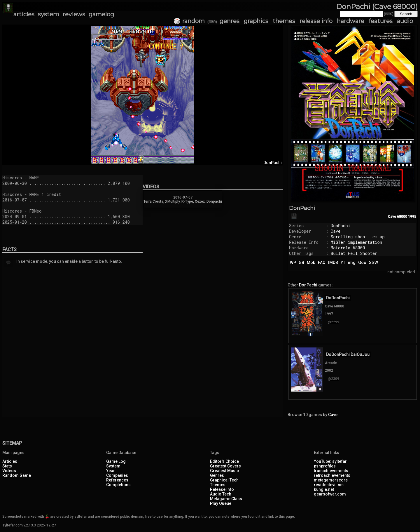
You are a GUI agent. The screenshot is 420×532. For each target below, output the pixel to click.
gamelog (101, 14)
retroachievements (332, 475)
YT (343, 262)
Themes (218, 485)
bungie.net (324, 489)
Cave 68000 (398, 217)
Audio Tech (221, 494)
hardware (351, 21)
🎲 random (189, 21)
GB (301, 262)
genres (230, 21)
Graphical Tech (224, 480)
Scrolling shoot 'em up (358, 237)
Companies (117, 475)
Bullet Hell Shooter (354, 253)
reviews (74, 14)
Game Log (116, 461)
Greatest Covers (225, 466)
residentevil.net (329, 485)
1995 (412, 217)
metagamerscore (331, 480)
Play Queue (221, 503)
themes (284, 21)
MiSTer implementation (356, 242)
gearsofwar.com (330, 494)
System (113, 466)
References (117, 480)
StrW (373, 262)
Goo (362, 262)
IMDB (333, 262)
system (49, 14)
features (381, 21)
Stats (7, 466)
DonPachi (302, 208)
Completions (118, 485)
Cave (336, 231)
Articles (10, 461)
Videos (9, 471)
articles (24, 14)
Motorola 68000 (348, 248)
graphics (256, 21)
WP (293, 262)
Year (111, 471)
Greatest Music (224, 471)
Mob (311, 262)
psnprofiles (325, 466)
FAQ (322, 262)
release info (316, 21)
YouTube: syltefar (330, 461)
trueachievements (331, 471)
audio (405, 21)
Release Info (222, 489)
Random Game (17, 475)
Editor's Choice (224, 461)
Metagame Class (226, 499)
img (352, 262)
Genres (217, 475)
